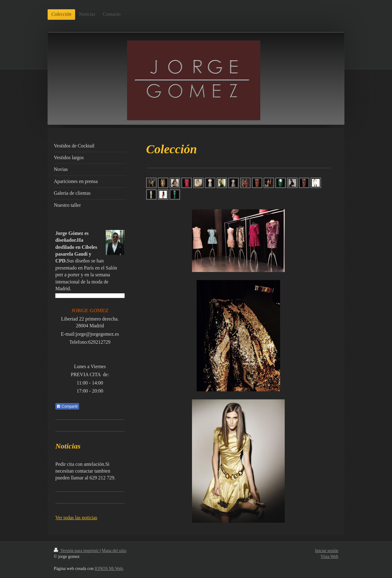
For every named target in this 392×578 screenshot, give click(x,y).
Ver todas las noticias (76, 518)
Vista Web (329, 557)
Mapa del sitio (114, 551)
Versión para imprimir (77, 551)
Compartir (67, 406)
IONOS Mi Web (109, 569)
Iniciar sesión (327, 551)
